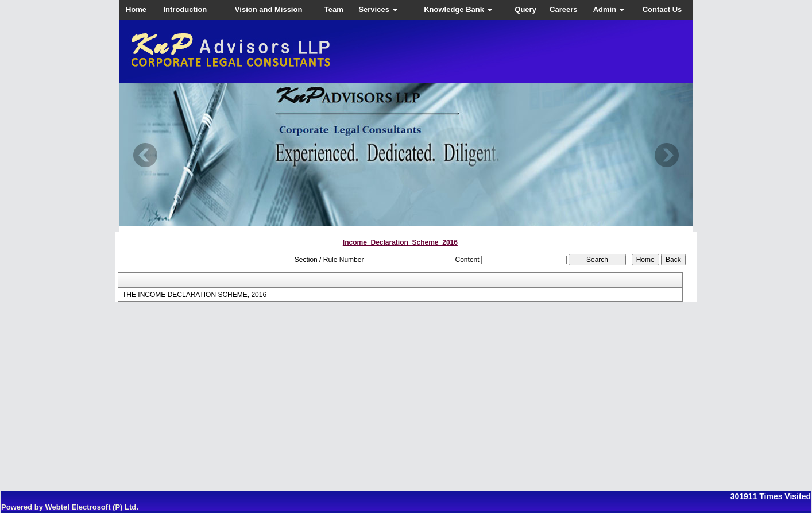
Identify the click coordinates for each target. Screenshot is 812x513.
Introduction (185, 9)
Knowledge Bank (458, 9)
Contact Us (662, 9)
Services (378, 9)
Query (525, 9)
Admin (609, 9)
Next (666, 155)
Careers (563, 9)
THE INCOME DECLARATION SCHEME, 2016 (194, 295)
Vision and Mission (269, 9)
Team (334, 9)
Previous (146, 155)
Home (136, 9)
